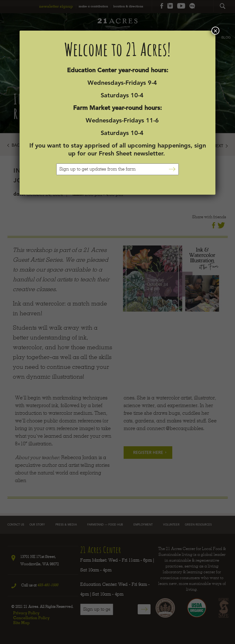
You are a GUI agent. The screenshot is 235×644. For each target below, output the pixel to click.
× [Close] (215, 31)
